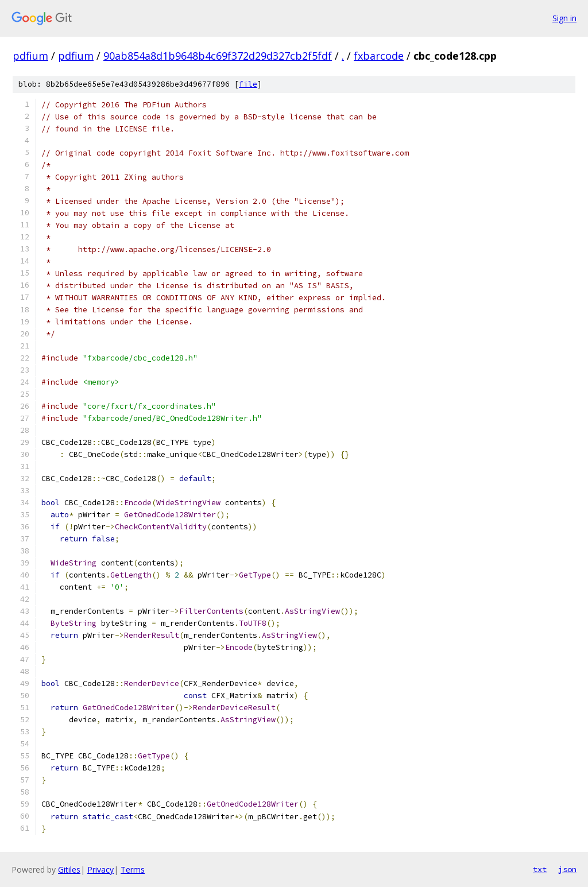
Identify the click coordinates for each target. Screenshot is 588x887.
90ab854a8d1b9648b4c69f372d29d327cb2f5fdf (218, 56)
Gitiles (69, 869)
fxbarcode (379, 56)
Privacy (100, 869)
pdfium (30, 56)
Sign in (564, 18)
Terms (133, 869)
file (248, 84)
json (567, 869)
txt (540, 869)
